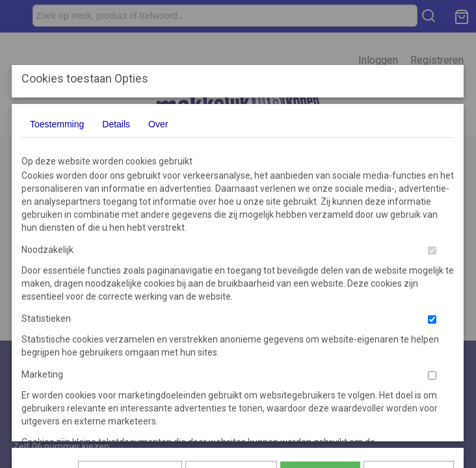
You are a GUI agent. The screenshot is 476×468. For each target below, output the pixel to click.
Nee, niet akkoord (409, 296)
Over (158, 124)
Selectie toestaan (231, 296)
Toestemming (57, 124)
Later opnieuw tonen (130, 296)
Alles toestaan (320, 296)
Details (116, 124)
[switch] (432, 251)
